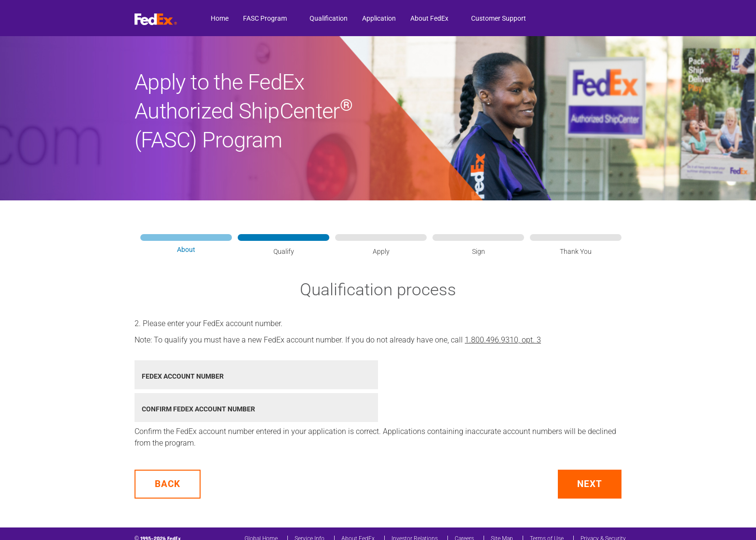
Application (379, 18)
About (186, 250)
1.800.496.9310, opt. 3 (503, 340)
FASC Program (265, 18)
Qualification (329, 18)
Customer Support (499, 18)
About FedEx (429, 18)
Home (220, 18)
